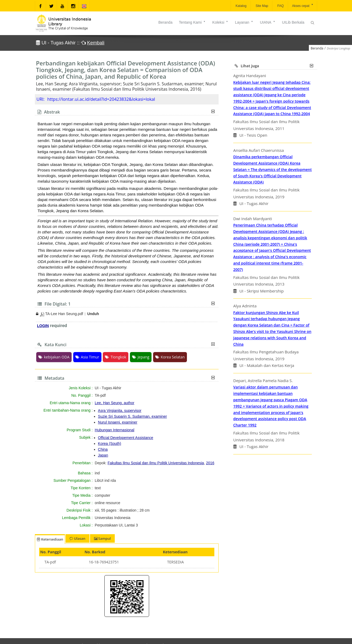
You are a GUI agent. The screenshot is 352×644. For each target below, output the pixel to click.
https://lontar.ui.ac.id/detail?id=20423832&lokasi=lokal (101, 99)
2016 (210, 463)
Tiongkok (116, 357)
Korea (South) (110, 444)
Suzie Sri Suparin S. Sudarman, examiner (132, 416)
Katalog (241, 6)
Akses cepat (303, 5)
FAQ (280, 6)
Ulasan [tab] (77, 538)
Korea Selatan (170, 357)
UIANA (268, 22)
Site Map (262, 6)
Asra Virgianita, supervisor (120, 411)
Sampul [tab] (102, 538)
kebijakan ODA (54, 357)
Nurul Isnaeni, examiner (118, 422)
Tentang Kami (193, 22)
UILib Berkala (293, 22)
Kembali (96, 43)
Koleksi (220, 22)
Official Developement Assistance (126, 438)
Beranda (165, 22)
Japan (103, 455)
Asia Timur (87, 357)
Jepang (141, 357)
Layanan (244, 22)
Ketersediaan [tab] (50, 539)
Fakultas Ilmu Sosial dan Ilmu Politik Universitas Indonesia (156, 463)
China (103, 449)
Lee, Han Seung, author (115, 403)
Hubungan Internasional (115, 430)
